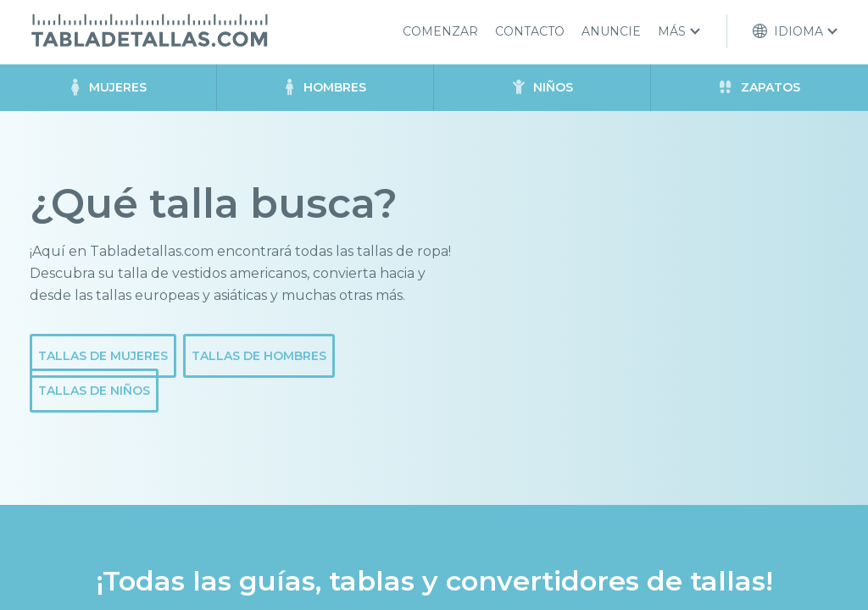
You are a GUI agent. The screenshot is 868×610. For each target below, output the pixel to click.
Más (672, 31)
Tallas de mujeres (103, 356)
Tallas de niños (94, 391)
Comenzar (440, 31)
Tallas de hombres (259, 356)
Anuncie (611, 31)
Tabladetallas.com (149, 30)
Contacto (530, 31)
